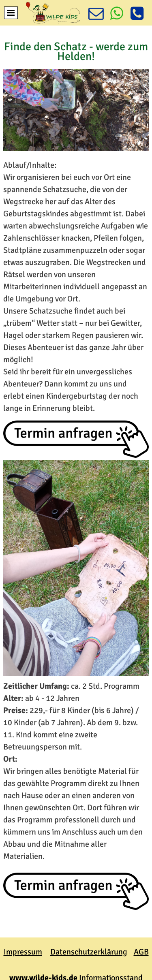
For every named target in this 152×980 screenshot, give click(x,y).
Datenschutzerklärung (89, 952)
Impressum (23, 952)
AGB (141, 952)
